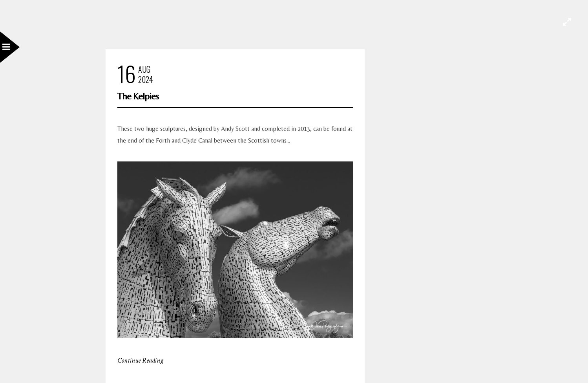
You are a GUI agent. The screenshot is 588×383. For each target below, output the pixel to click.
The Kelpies (138, 96)
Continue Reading (140, 360)
